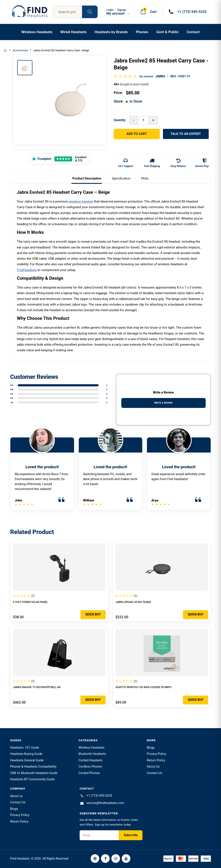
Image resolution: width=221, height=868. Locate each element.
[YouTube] (126, 859)
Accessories (20, 50)
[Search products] (90, 12)
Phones (142, 32)
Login (110, 10)
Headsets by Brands (111, 32)
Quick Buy (93, 614)
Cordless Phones (90, 767)
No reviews (146, 76)
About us (16, 796)
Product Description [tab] (87, 178)
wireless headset (81, 201)
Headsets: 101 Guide (25, 748)
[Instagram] (116, 859)
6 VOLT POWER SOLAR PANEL (30, 602)
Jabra (160, 76)
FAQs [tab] (145, 178)
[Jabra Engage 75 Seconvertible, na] (59, 653)
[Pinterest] (95, 859)
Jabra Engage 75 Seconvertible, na (37, 687)
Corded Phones (89, 773)
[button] (148, 12)
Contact (193, 32)
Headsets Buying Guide (26, 754)
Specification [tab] (121, 178)
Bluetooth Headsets (92, 754)
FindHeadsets (27, 270)
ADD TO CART (137, 134)
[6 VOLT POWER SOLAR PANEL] (59, 567)
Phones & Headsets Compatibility (33, 767)
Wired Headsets (73, 32)
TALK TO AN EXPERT (186, 134)
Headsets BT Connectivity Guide (32, 779)
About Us (153, 767)
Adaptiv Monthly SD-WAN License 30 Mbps (144, 687)
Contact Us (154, 773)
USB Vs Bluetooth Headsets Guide (34, 773)
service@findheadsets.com (105, 803)
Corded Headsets (91, 760)
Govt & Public (167, 32)
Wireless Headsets (37, 32)
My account (118, 13)
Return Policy (156, 760)
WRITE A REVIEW (163, 403)
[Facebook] (105, 859)
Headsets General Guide (27, 760)
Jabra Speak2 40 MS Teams (133, 602)
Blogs (151, 748)
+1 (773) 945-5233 (99, 796)
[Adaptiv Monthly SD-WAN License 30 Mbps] (162, 653)
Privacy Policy (156, 754)
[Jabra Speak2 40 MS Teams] (162, 567)
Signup (122, 10)
